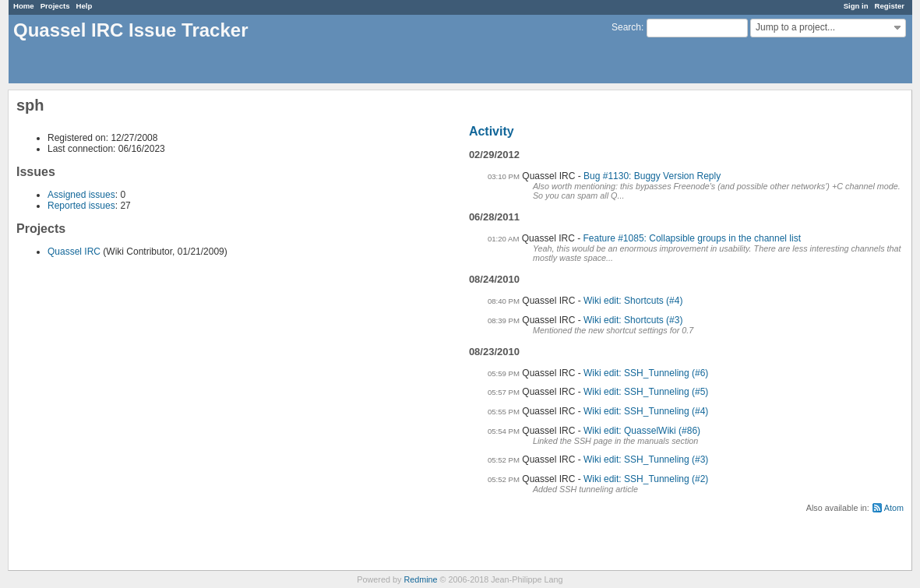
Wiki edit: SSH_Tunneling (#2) (646, 479)
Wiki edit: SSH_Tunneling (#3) (646, 459)
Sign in (856, 6)
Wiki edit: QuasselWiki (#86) (642, 431)
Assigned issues (81, 195)
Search (626, 27)
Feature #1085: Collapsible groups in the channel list (693, 238)
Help (85, 6)
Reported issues (81, 206)
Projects (55, 6)
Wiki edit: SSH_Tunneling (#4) (646, 411)
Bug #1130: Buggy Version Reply (652, 176)
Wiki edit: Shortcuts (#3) (633, 320)
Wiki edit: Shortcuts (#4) (633, 301)
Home (24, 6)
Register (890, 6)
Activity (492, 131)
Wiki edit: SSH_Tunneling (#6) (646, 373)
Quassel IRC (74, 252)
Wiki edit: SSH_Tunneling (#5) (646, 392)
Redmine (420, 579)
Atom (894, 508)
